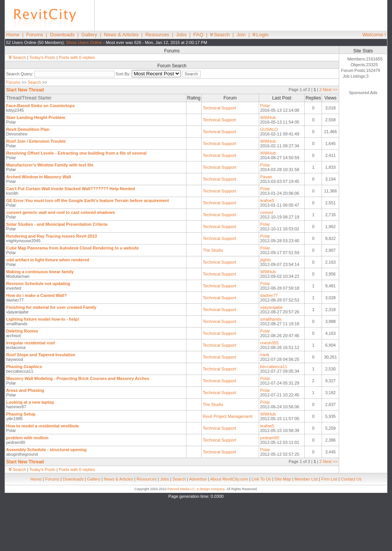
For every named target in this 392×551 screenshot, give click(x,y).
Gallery (89, 35)
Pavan (266, 177)
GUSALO (269, 129)
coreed (267, 212)
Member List (306, 479)
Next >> (330, 90)
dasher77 (269, 295)
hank (265, 355)
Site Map (283, 479)
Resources (157, 35)
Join (241, 35)
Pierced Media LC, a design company (196, 489)
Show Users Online (84, 42)
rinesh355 (269, 343)
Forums (35, 35)
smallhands (271, 319)
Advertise (198, 479)
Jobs (181, 35)
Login (261, 35)
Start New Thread (25, 90)
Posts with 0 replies (77, 57)
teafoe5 (267, 201)
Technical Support (220, 108)
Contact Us (351, 479)
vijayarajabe (272, 307)
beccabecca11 (274, 367)
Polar (265, 106)
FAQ (198, 35)
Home (13, 35)
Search (220, 35)
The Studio (213, 250)
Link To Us (261, 479)
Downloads (62, 35)
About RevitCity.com (229, 479)
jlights (266, 260)
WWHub (268, 117)
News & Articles (121, 35)
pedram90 (270, 438)
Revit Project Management (228, 416)
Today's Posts (42, 57)
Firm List (329, 479)
